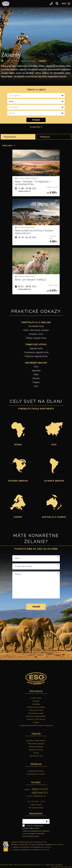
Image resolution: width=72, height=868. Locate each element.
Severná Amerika (18, 481)
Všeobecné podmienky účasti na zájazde (36, 725)
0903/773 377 (40, 789)
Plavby (36, 753)
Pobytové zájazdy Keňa (36, 356)
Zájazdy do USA (36, 756)
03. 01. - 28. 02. (26, 287)
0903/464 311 (40, 793)
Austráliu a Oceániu (45, 844)
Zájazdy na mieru (36, 750)
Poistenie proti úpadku (36, 707)
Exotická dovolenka (36, 771)
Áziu (34, 844)
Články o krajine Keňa (36, 338)
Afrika (18, 445)
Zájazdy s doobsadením (36, 716)
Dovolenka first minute (36, 774)
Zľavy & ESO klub (36, 710)
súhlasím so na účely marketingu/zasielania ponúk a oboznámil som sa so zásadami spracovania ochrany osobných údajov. (36, 831)
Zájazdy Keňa (36, 348)
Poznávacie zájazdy (36, 744)
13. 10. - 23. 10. (26, 237)
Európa (18, 517)
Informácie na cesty (36, 713)
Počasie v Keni (36, 334)
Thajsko (36, 382)
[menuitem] (9, 146)
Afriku (36, 850)
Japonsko (36, 370)
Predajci (36, 722)
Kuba (36, 374)
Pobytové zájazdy (36, 747)
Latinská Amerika (54, 481)
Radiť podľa (7, 145)
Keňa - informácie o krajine (36, 330)
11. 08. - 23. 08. (26, 188)
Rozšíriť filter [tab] (36, 127)
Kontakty (36, 701)
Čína (36, 367)
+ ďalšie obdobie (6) (24, 289)
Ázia (54, 445)
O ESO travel (36, 698)
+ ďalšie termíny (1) (24, 191)
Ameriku (37, 847)
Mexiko (36, 378)
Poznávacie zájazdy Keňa (36, 352)
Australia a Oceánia (54, 517)
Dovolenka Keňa (36, 326)
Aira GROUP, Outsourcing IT (62, 867)
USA (36, 386)
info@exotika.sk (39, 796)
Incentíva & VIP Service (36, 719)
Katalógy (36, 704)
